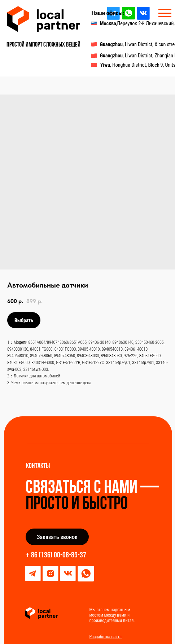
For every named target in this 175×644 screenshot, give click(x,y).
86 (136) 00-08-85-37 (59, 555)
